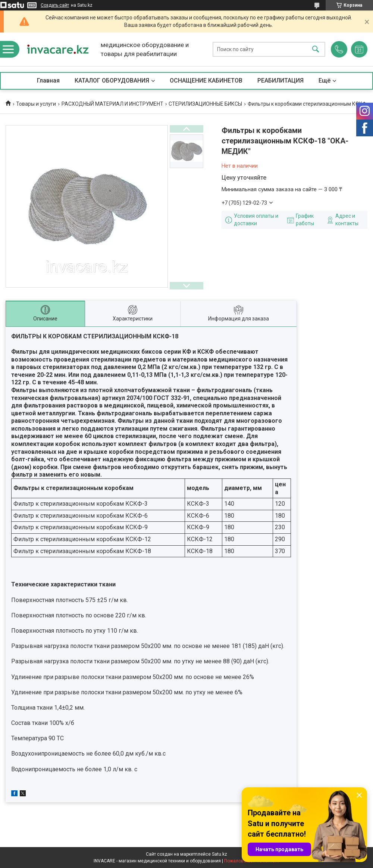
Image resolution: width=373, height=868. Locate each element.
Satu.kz (220, 854)
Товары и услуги (36, 104)
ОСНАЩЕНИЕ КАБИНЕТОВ (206, 80)
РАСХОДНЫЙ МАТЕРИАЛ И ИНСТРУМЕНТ (112, 104)
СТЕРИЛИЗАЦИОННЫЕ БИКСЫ (205, 104)
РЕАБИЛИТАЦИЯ (280, 80)
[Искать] (316, 49)
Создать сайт (55, 5)
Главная (48, 80)
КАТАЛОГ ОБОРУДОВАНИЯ (112, 80)
